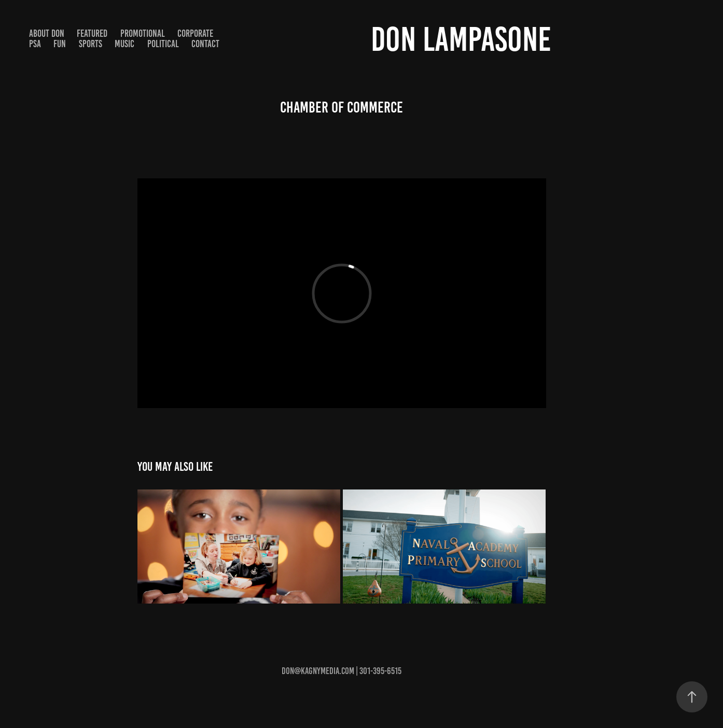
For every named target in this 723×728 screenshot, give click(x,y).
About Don (47, 33)
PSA (35, 44)
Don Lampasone (461, 39)
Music (124, 44)
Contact (205, 44)
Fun (60, 44)
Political (163, 44)
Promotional (143, 33)
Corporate (195, 33)
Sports (91, 44)
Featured (92, 33)
